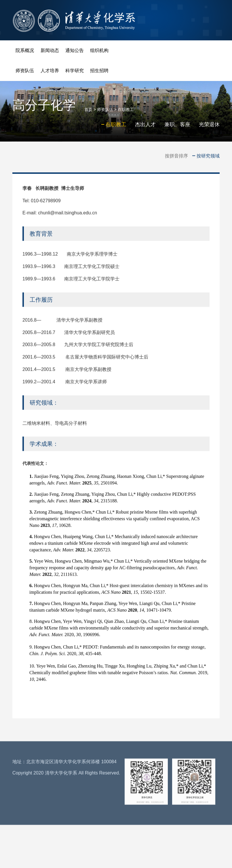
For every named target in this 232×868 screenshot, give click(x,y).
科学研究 (75, 72)
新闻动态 (50, 52)
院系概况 (25, 52)
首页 (88, 112)
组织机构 (99, 52)
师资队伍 (25, 72)
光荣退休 (209, 127)
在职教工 (126, 112)
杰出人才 (145, 127)
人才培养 (50, 72)
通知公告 (75, 52)
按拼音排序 (176, 156)
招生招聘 (99, 72)
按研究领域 (208, 156)
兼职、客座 (177, 127)
